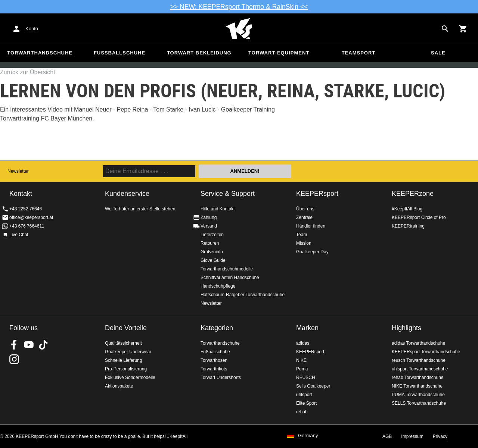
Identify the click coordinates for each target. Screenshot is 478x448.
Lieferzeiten (212, 235)
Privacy (440, 436)
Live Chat (19, 235)
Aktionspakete (119, 386)
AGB (387, 436)
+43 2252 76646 (26, 209)
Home (239, 29)
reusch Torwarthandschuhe (419, 360)
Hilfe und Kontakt (218, 209)
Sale (438, 53)
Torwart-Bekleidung (199, 53)
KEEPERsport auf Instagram (14, 359)
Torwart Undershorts (221, 377)
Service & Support (228, 194)
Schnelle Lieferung (123, 360)
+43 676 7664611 (27, 226)
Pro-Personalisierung (126, 369)
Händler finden (311, 226)
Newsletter (18, 171)
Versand (209, 226)
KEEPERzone (413, 194)
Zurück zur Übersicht (28, 72)
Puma (302, 369)
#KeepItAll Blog (407, 209)
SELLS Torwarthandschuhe (419, 403)
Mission (304, 243)
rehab (302, 412)
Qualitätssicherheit (123, 343)
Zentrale (304, 217)
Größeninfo (212, 252)
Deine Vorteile (126, 328)
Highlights (406, 328)
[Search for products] (445, 29)
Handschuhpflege (218, 286)
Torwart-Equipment (279, 53)
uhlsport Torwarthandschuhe (420, 369)
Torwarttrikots (214, 369)
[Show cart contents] (463, 29)
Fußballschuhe (119, 53)
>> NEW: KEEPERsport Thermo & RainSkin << (239, 7)
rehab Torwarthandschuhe (418, 377)
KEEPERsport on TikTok (43, 345)
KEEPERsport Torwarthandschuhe (426, 352)
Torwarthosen (214, 360)
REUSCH (306, 377)
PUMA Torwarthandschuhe (418, 395)
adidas (303, 343)
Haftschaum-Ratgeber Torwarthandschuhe (243, 295)
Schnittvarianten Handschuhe (230, 278)
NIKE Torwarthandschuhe (417, 386)
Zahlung (209, 217)
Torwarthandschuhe (40, 53)
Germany (308, 436)
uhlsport (304, 395)
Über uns (305, 209)
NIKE (301, 360)
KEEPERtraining (408, 226)
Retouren (210, 243)
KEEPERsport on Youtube (29, 345)
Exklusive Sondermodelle (130, 377)
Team (302, 235)
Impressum (412, 436)
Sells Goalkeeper (313, 386)
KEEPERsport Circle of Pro (419, 217)
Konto (32, 29)
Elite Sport (306, 403)
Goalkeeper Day (312, 252)
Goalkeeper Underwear (128, 352)
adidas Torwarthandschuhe (418, 343)
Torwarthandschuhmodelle (227, 269)
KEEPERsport (317, 194)
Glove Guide (213, 260)
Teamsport (359, 53)
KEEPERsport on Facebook (14, 345)
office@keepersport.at (31, 217)
